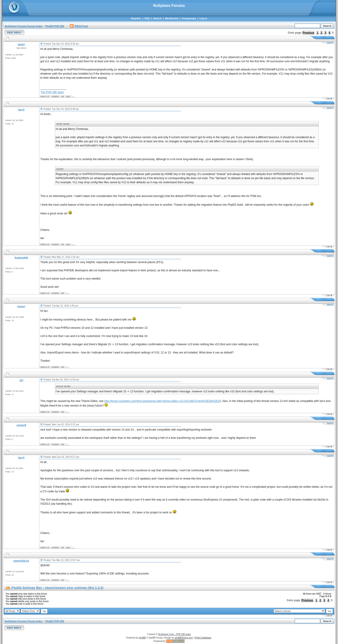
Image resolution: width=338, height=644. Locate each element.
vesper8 (21, 425)
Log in (203, 18)
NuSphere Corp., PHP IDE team (175, 634)
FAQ (147, 18)
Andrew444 (21, 258)
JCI (21, 380)
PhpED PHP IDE (55, 26)
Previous (309, 33)
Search (157, 18)
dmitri (21, 44)
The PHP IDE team (52, 92)
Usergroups (189, 18)
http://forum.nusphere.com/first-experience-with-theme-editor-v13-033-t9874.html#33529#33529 (163, 401)
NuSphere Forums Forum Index (24, 26)
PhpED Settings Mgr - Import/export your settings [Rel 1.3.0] (57, 588)
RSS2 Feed (79, 26)
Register (136, 18)
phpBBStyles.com (184, 638)
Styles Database (203, 638)
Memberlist (172, 18)
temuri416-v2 (21, 561)
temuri (21, 306)
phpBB (142, 638)
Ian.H (21, 110)
